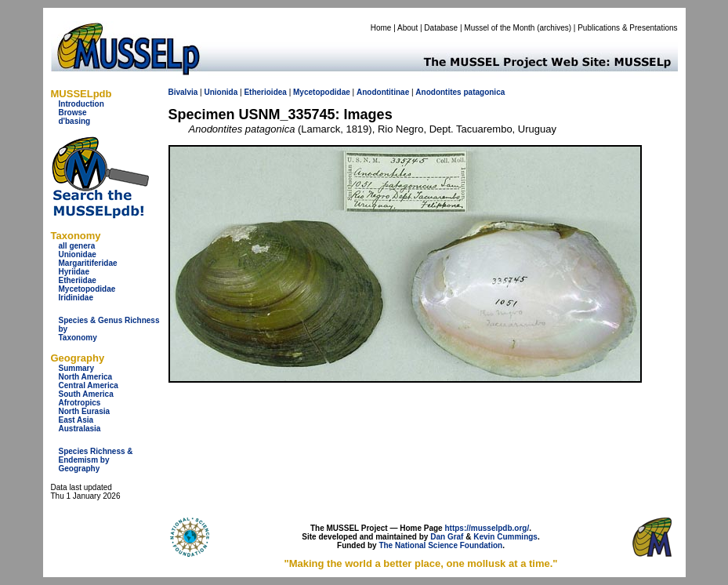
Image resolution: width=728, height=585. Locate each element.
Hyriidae (74, 272)
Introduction (81, 104)
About (407, 28)
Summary (77, 368)
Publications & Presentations (627, 28)
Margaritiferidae (88, 263)
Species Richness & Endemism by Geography (96, 460)
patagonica (484, 92)
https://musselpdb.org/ (487, 528)
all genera (77, 246)
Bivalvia (183, 92)
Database (441, 28)
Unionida (221, 92)
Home (381, 28)
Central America (89, 385)
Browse (73, 113)
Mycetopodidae (87, 289)
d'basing (75, 121)
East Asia (76, 420)
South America (86, 394)
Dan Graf (447, 537)
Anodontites (438, 92)
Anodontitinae (383, 92)
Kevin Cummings (505, 537)
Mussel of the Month (499, 28)
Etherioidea (265, 92)
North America (86, 377)
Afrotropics (80, 403)
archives (554, 28)
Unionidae (78, 254)
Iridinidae (76, 298)
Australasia (80, 429)
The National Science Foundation (440, 545)
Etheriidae (78, 280)
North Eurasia (85, 411)
